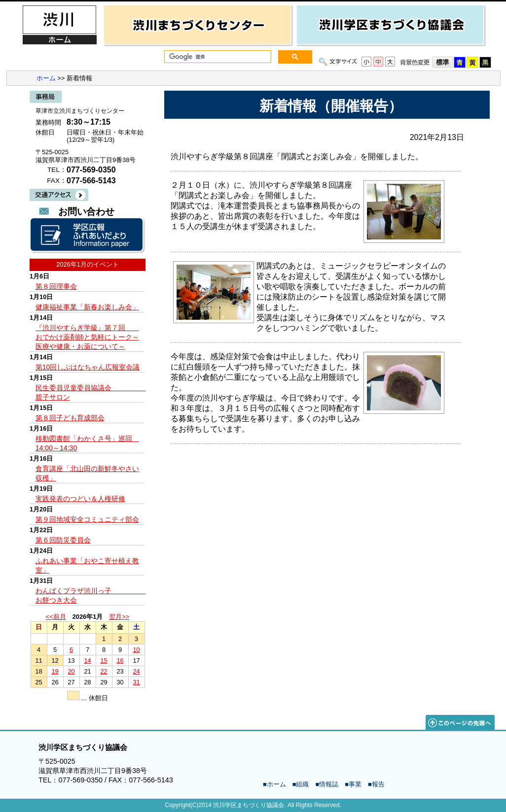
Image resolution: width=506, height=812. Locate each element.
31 (136, 682)
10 (136, 650)
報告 (378, 784)
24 (136, 671)
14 (87, 660)
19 (55, 671)
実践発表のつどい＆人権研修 (80, 499)
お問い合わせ (86, 212)
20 (71, 671)
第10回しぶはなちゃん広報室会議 (88, 367)
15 (104, 660)
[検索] (217, 57)
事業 (355, 784)
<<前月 (56, 617)
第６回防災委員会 (63, 540)
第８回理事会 (56, 286)
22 (104, 671)
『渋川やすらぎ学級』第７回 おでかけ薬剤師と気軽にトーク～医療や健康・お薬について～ (87, 337)
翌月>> (119, 617)
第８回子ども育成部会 (70, 418)
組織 (302, 784)
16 (120, 660)
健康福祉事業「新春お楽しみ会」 (87, 307)
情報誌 (329, 784)
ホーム (46, 78)
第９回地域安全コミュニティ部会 (87, 519)
